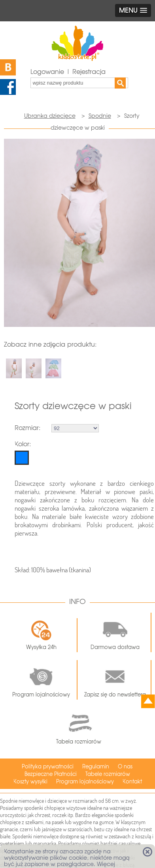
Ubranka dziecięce (50, 116)
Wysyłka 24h (41, 635)
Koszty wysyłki (30, 782)
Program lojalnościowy (41, 680)
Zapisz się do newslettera (115, 680)
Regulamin (96, 767)
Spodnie (100, 116)
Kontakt (132, 782)
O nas (125, 767)
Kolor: (23, 444)
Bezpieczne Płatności (51, 774)
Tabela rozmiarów (79, 727)
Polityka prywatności (48, 767)
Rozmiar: (27, 428)
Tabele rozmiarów (108, 774)
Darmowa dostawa (115, 632)
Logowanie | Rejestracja (68, 72)
